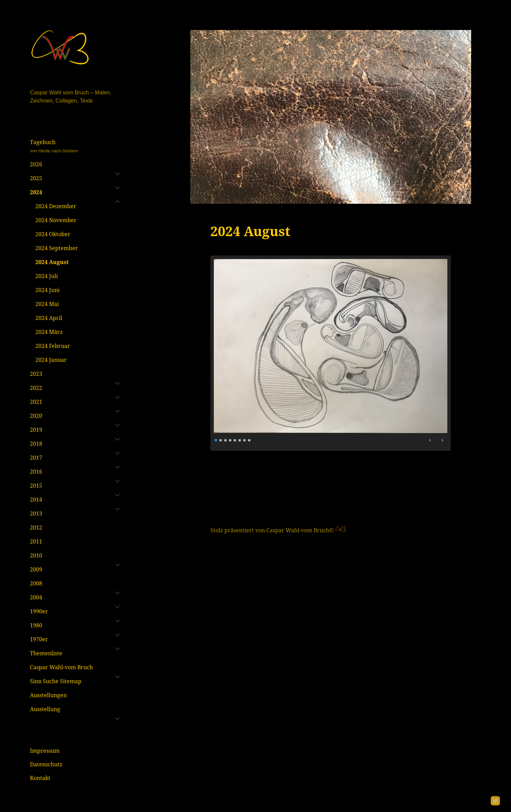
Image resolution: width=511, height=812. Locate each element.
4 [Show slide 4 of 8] (230, 439)
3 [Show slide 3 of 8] (226, 439)
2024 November (56, 220)
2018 (36, 444)
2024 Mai (47, 304)
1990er (39, 611)
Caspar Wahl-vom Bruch (61, 667)
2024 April (49, 318)
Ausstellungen (48, 695)
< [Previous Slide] (430, 440)
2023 (36, 374)
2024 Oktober (53, 234)
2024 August (52, 262)
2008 (36, 583)
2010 (36, 555)
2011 (36, 541)
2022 (36, 388)
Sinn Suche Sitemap (56, 681)
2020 (36, 416)
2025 (36, 178)
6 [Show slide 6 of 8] (240, 439)
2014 (36, 500)
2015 (36, 486)
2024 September (57, 248)
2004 (36, 597)
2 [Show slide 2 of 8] (221, 439)
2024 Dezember (56, 206)
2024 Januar (51, 360)
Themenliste (46, 653)
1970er (39, 639)
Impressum (45, 751)
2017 (36, 458)
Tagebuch (75, 146)
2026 (36, 164)
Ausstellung (45, 709)
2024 (36, 192)
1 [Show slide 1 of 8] (216, 439)
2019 (36, 430)
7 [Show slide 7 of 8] (245, 439)
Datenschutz (46, 764)
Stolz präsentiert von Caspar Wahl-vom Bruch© (273, 530)
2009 (36, 569)
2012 (36, 527)
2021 (36, 402)
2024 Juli (47, 276)
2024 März (49, 332)
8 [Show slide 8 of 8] (250, 439)
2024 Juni (47, 290)
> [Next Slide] (442, 440)
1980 (36, 625)
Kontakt (40, 778)
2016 (36, 472)
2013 (36, 514)
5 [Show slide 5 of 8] (235, 439)
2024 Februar (53, 346)
